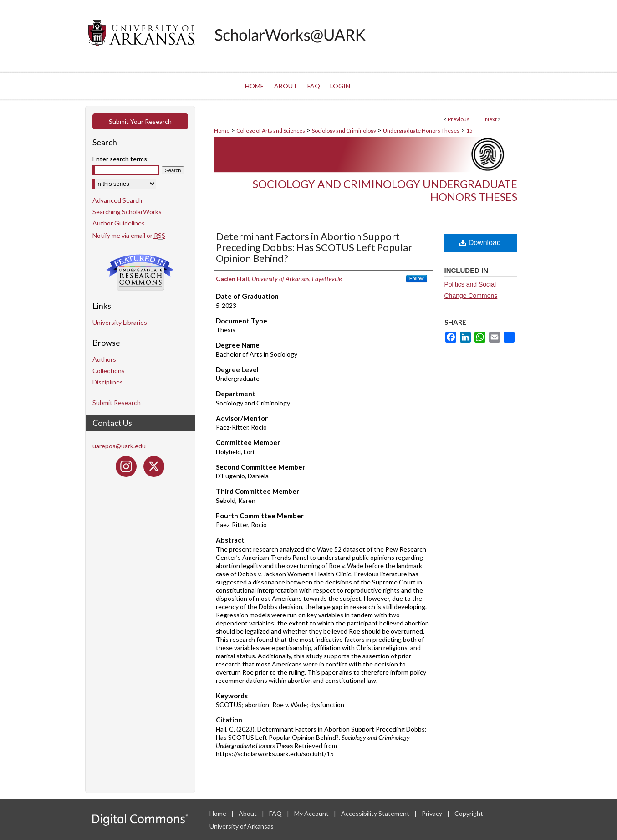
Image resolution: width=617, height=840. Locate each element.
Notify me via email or (129, 235)
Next (491, 119)
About (248, 813)
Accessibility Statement (376, 813)
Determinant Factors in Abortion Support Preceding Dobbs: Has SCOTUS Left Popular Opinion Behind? (314, 247)
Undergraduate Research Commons (140, 272)
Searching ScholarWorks (127, 212)
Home (222, 131)
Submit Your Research (140, 121)
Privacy (433, 813)
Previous (459, 119)
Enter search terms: (121, 159)
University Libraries (120, 322)
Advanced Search (117, 200)
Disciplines (108, 382)
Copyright (469, 813)
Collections (109, 371)
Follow (417, 278)
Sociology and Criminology (344, 131)
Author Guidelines (119, 223)
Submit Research (117, 402)
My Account (312, 813)
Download (480, 243)
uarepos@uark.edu (119, 446)
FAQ (276, 813)
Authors (104, 359)
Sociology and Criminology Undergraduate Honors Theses (385, 190)
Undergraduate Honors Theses (421, 131)
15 (469, 131)
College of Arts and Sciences (271, 131)
